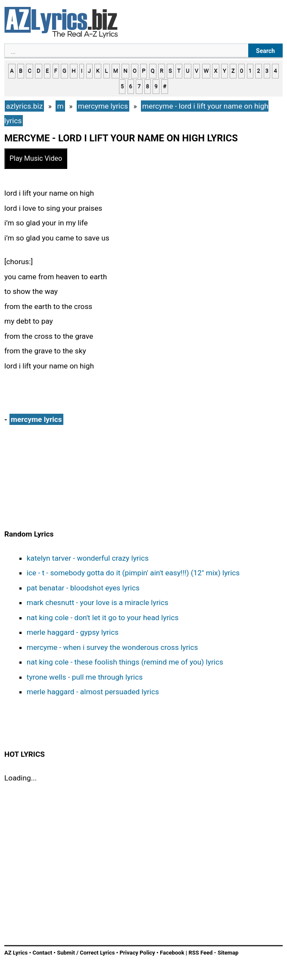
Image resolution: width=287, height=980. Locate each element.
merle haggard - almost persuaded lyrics (93, 692)
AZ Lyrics (16, 953)
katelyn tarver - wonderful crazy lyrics (88, 558)
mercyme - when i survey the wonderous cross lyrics (112, 647)
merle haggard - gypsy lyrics (73, 632)
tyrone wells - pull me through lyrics (85, 677)
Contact (42, 953)
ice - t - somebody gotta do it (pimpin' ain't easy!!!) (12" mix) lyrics (133, 573)
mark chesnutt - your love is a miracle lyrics (98, 602)
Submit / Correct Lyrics (86, 953)
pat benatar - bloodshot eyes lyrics (83, 588)
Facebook (172, 953)
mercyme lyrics (36, 419)
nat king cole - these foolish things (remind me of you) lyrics (125, 662)
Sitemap (228, 953)
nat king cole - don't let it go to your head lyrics (103, 618)
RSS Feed (201, 953)
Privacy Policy (137, 953)
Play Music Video (36, 158)
